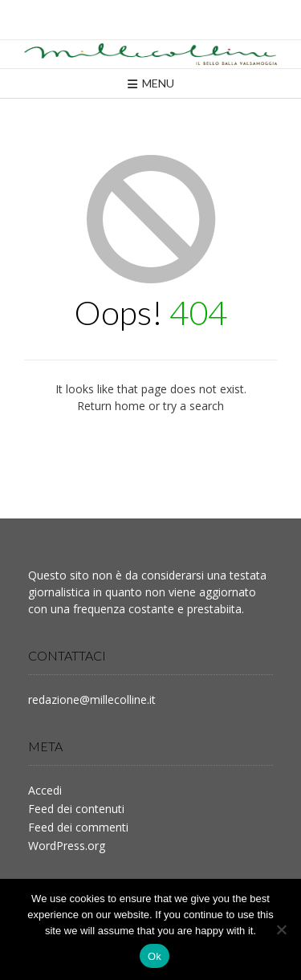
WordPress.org (67, 846)
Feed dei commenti (78, 827)
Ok (155, 956)
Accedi (45, 790)
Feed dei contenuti (76, 809)
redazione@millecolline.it (92, 699)
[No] (281, 929)
